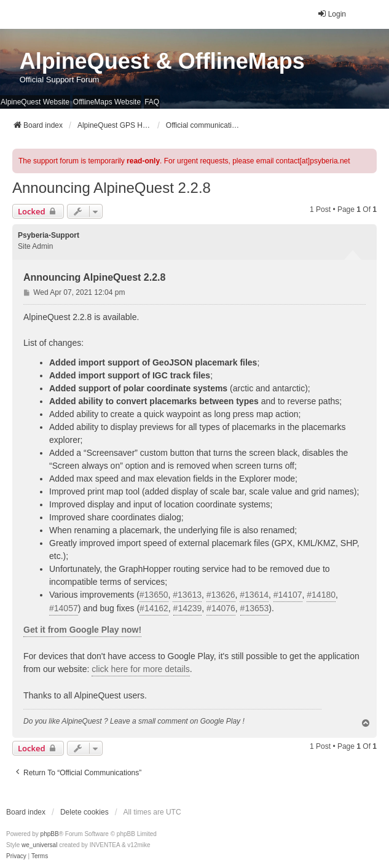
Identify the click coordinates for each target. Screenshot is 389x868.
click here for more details (141, 669)
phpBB (50, 834)
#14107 (288, 595)
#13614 (254, 595)
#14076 (221, 608)
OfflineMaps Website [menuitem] (107, 102)
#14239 (188, 608)
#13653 (255, 608)
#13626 (221, 595)
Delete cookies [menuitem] (84, 812)
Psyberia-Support (49, 235)
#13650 (154, 595)
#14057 (64, 608)
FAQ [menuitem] (152, 102)
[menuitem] (16, 856)
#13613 (187, 595)
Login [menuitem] (332, 14)
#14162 (154, 608)
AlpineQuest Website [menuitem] (35, 102)
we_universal (39, 845)
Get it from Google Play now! (82, 630)
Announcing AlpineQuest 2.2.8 (112, 188)
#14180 (321, 595)
